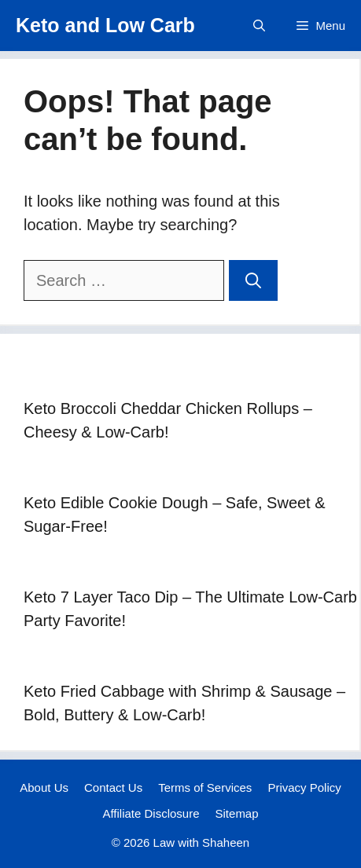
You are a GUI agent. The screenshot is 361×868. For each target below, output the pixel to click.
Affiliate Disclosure (151, 813)
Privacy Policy (304, 787)
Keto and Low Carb (105, 25)
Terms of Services (205, 787)
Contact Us (113, 787)
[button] (259, 26)
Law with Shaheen (202, 842)
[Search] (253, 280)
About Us (44, 787)
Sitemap (237, 813)
